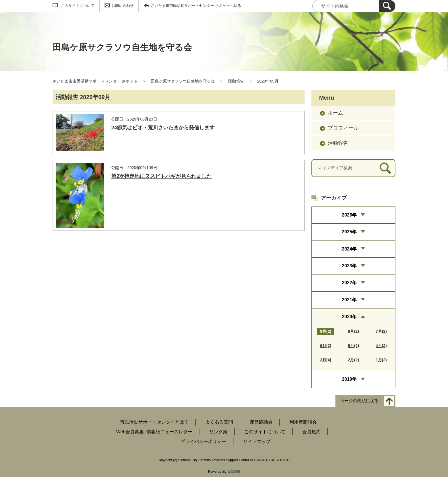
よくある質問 (219, 422)
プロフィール (343, 128)
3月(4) (326, 360)
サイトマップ (257, 441)
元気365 (234, 472)
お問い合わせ (123, 6)
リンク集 (218, 432)
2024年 (349, 249)
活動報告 (236, 81)
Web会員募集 (130, 432)
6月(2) (326, 346)
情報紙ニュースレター (169, 432)
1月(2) (381, 360)
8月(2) (354, 331)
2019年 (349, 379)
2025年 (349, 232)
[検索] (387, 6)
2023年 (349, 266)
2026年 (349, 215)
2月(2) (354, 360)
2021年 (349, 300)
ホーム (335, 113)
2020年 (349, 317)
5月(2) (354, 346)
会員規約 (311, 432)
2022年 (349, 283)
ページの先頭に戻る (359, 401)
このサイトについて (78, 6)
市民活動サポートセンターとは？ (154, 422)
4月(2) (381, 346)
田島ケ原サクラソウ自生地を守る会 (183, 81)
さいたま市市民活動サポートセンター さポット (95, 81)
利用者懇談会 (303, 422)
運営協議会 (261, 422)
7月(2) (381, 331)
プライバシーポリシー (203, 441)
